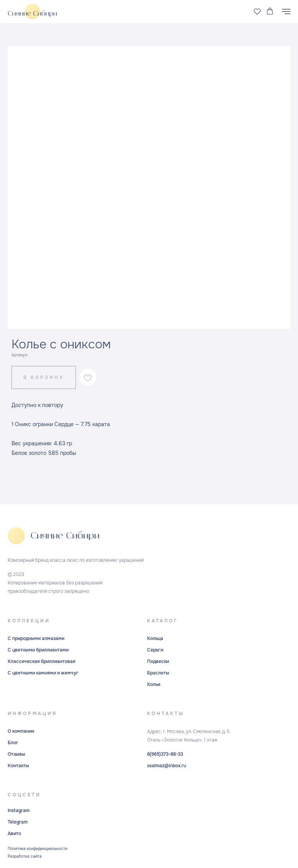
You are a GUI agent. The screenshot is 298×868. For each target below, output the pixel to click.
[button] (257, 11)
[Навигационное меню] (286, 11)
